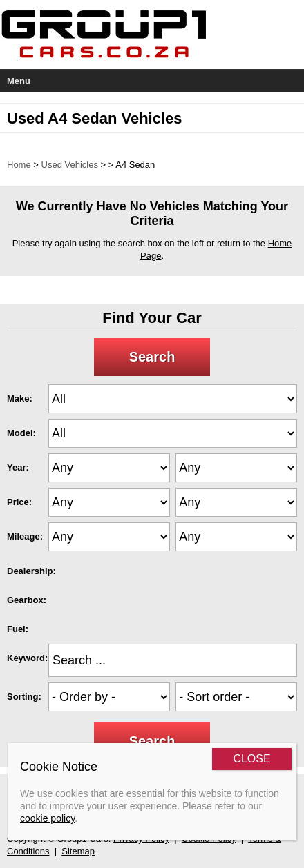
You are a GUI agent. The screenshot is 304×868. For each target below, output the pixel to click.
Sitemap (78, 851)
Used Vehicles (70, 165)
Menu (19, 81)
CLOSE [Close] (251, 759)
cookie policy (47, 818)
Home (19, 165)
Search (152, 357)
